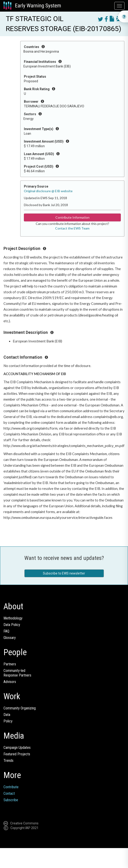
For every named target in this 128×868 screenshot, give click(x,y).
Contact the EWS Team (72, 228)
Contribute (11, 787)
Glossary (10, 638)
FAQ (6, 631)
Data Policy (12, 625)
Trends (8, 761)
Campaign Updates (17, 748)
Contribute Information (72, 217)
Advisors (10, 682)
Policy (8, 721)
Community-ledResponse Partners (17, 673)
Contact (9, 793)
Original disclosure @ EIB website (48, 191)
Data (7, 715)
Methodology (13, 618)
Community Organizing (20, 708)
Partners (10, 664)
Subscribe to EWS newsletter (64, 573)
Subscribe (11, 800)
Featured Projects (17, 754)
